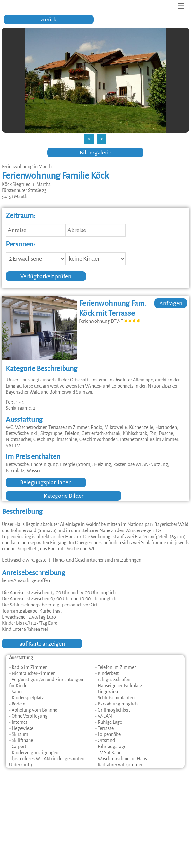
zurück (49, 20)
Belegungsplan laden (46, 482)
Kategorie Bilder (64, 496)
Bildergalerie (96, 153)
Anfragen (171, 303)
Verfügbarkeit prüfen (46, 276)
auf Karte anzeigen (42, 644)
